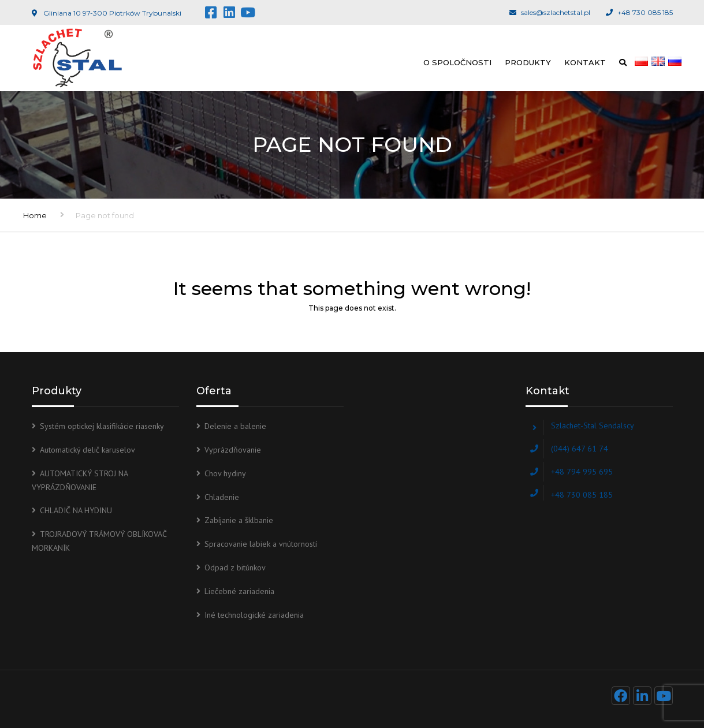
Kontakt (585, 62)
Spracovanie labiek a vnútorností (261, 544)
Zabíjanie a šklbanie (239, 520)
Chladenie (222, 497)
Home (35, 215)
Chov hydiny (225, 473)
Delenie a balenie (235, 426)
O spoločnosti (457, 62)
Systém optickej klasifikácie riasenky (102, 426)
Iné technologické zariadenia (254, 615)
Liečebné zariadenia (239, 591)
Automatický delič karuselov (87, 450)
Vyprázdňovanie (233, 450)
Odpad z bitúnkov (235, 568)
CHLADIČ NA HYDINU (76, 510)
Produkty (528, 62)
